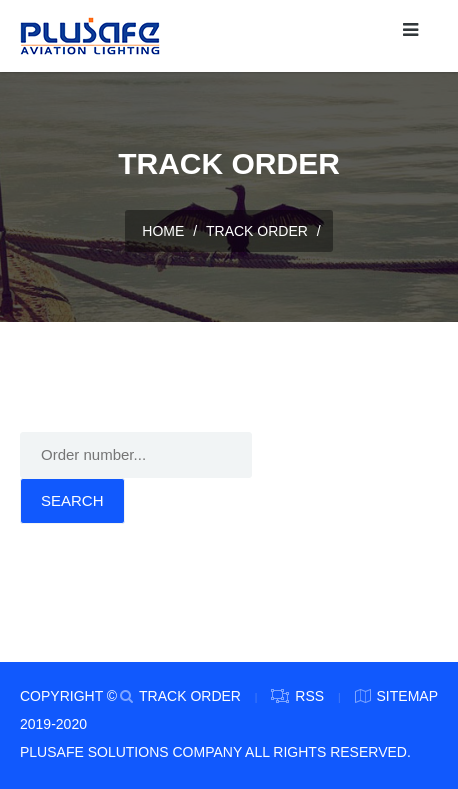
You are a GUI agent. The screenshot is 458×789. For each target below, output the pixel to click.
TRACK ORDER (257, 231)
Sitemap (407, 696)
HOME (163, 231)
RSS (309, 696)
